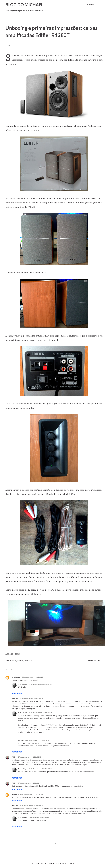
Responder (17, 693)
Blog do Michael (24, 5)
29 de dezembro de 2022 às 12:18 (38, 740)
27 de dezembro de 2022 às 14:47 (33, 794)
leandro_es (16, 794)
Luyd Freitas (16, 677)
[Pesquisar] (91, 5)
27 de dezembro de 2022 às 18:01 (40, 769)
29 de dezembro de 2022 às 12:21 (31, 806)
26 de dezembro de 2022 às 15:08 (31, 698)
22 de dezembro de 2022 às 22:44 (34, 677)
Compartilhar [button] (94, 661)
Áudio (14, 661)
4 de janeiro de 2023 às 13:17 (39, 817)
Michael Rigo (23, 684)
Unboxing (28, 661)
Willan (14, 757)
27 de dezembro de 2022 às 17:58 (40, 713)
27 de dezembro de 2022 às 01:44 (29, 783)
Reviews (20, 661)
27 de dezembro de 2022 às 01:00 (29, 757)
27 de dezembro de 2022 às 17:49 (40, 684)
